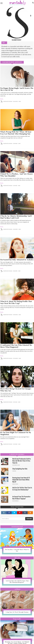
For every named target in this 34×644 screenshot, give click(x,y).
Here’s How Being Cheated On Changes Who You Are (16, 390)
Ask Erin (17, 558)
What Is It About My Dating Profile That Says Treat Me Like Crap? (16, 302)
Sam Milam (14, 471)
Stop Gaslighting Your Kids (20, 469)
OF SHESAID (10, 101)
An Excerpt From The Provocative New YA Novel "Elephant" (21, 498)
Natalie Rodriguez (15, 501)
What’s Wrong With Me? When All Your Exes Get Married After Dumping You (16, 133)
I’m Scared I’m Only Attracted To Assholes (17, 260)
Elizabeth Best (6, 101)
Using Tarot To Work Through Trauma (17, 612)
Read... (2, 99)
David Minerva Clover (16, 465)
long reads (17, 619)
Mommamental (17, 527)
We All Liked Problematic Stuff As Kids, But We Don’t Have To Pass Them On (22, 461)
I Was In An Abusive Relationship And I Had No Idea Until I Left (16, 217)
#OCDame (17, 589)
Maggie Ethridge (15, 484)
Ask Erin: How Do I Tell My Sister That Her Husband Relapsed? (17, 582)
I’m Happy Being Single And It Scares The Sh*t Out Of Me (17, 89)
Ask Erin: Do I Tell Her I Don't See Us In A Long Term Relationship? (22, 489)
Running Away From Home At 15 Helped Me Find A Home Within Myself (21, 480)
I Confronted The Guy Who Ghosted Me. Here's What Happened (16, 346)
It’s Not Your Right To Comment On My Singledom (16, 433)
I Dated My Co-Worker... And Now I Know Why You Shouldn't (17, 175)
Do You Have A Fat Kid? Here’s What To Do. (17, 550)
